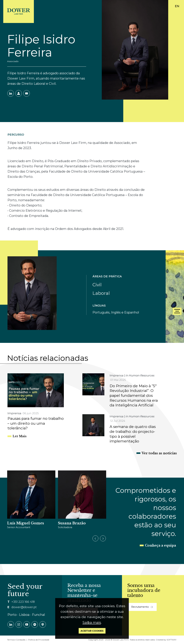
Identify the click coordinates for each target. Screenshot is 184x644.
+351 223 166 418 (23, 602)
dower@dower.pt (24, 607)
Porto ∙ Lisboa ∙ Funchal (26, 615)
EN (177, 6)
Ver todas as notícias (159, 453)
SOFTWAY (171, 640)
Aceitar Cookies (92, 631)
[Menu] (177, 311)
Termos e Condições (16, 640)
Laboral (101, 293)
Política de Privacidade (39, 640)
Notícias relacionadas (48, 358)
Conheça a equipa (160, 545)
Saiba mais (92, 622)
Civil (97, 285)
